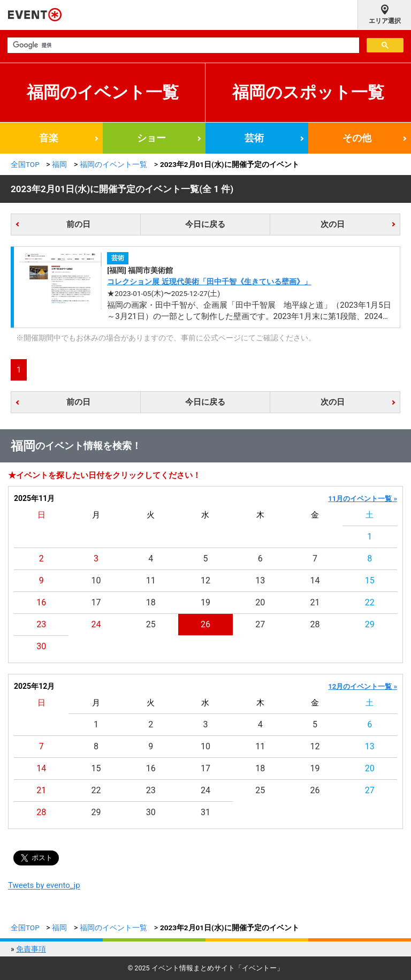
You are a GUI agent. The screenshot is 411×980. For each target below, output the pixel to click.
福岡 (59, 164)
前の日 (78, 224)
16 (41, 602)
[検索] (182, 45)
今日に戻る (205, 224)
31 (205, 812)
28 (315, 624)
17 (96, 602)
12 (205, 580)
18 (151, 602)
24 (96, 624)
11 (151, 580)
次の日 (333, 224)
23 (41, 624)
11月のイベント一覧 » (363, 499)
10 (96, 580)
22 (370, 602)
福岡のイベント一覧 (103, 92)
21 (315, 602)
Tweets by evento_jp (44, 885)
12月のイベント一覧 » (363, 686)
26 (205, 624)
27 (260, 624)
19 (205, 602)
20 (260, 602)
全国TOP (25, 164)
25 (151, 624)
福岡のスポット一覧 (308, 92)
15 (370, 580)
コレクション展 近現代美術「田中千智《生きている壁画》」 (209, 282)
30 (41, 646)
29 (370, 624)
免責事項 (31, 949)
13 (260, 580)
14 (315, 580)
